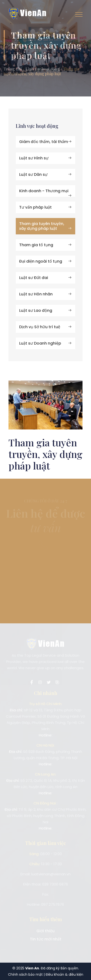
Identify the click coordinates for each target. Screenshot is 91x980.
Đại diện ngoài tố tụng (45, 261)
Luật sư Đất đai (45, 278)
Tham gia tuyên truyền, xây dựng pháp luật (45, 226)
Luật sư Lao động (45, 310)
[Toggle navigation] (79, 14)
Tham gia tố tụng (45, 245)
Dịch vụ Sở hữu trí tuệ (45, 327)
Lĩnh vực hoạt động (43, 69)
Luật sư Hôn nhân (45, 294)
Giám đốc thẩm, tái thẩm (45, 142)
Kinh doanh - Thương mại (45, 192)
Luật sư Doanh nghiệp (45, 343)
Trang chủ (13, 69)
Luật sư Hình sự (45, 158)
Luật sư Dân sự (45, 174)
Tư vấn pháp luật (45, 207)
